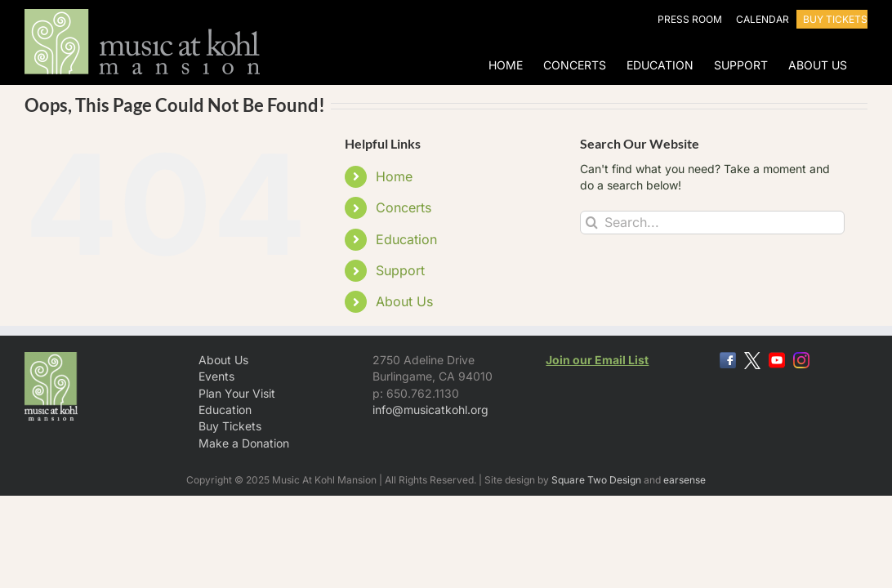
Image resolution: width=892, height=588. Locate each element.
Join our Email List (597, 360)
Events (216, 376)
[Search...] (712, 223)
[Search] (592, 223)
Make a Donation (244, 443)
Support (400, 270)
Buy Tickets (230, 426)
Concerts (404, 207)
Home (394, 176)
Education (406, 239)
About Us (404, 301)
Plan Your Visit (237, 393)
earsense (685, 480)
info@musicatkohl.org (430, 410)
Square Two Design (596, 480)
